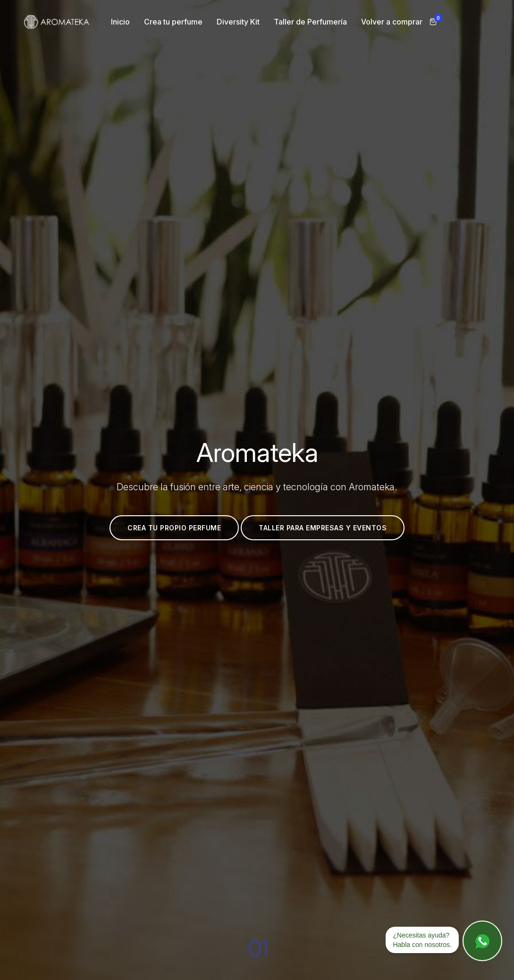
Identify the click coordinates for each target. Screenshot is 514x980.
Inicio (120, 22)
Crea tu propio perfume (165, 528)
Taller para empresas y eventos (314, 528)
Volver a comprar (392, 22)
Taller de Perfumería (310, 22)
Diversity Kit (238, 22)
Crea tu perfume (173, 22)
